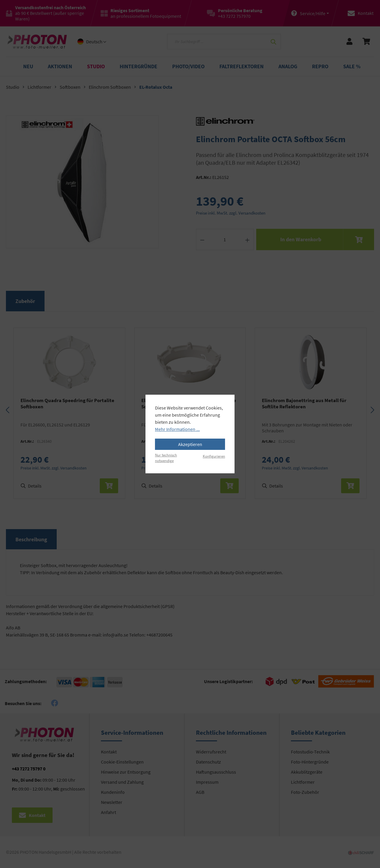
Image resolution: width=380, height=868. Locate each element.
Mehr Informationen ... (177, 429)
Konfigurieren (214, 456)
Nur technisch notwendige (166, 458)
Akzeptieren (190, 444)
